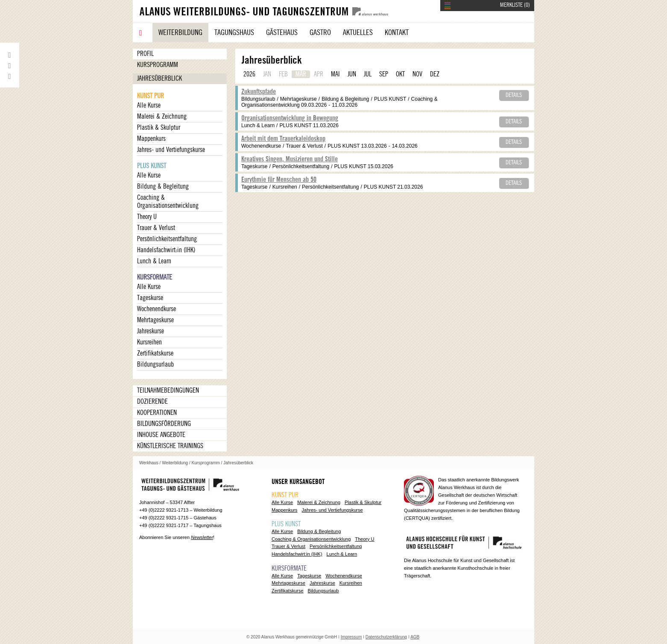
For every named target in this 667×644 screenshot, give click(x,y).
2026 (249, 74)
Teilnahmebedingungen (168, 390)
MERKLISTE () (515, 5)
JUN (352, 74)
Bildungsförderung (164, 424)
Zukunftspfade (259, 92)
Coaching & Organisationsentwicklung (168, 202)
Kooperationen (157, 413)
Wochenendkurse (157, 309)
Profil (145, 54)
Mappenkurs (151, 139)
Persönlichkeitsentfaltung (167, 239)
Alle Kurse (149, 105)
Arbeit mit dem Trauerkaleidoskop (283, 139)
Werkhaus (149, 463)
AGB (415, 637)
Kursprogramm (158, 65)
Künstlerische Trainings (170, 446)
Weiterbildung (180, 32)
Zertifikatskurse (155, 353)
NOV (417, 74)
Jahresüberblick (159, 79)
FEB (283, 74)
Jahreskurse (151, 331)
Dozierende (152, 402)
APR (319, 74)
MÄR (301, 74)
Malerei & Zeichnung (162, 117)
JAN (267, 74)
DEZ (435, 74)
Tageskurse (150, 298)
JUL (368, 74)
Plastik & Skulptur (159, 128)
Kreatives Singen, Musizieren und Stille (290, 159)
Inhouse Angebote (161, 435)
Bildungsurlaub (155, 364)
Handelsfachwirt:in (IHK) (166, 250)
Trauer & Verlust (156, 228)
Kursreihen (149, 342)
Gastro (320, 32)
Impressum (351, 637)
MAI (335, 74)
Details (514, 95)
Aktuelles (358, 32)
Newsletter (202, 537)
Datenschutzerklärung (386, 637)
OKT (400, 74)
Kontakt (397, 32)
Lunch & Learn (154, 261)
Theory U (147, 217)
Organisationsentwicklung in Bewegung (290, 118)
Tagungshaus (234, 32)
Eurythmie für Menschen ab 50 (279, 180)
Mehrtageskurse (155, 320)
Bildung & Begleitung (163, 186)
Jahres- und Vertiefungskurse (171, 150)
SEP (384, 74)
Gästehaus (282, 32)
